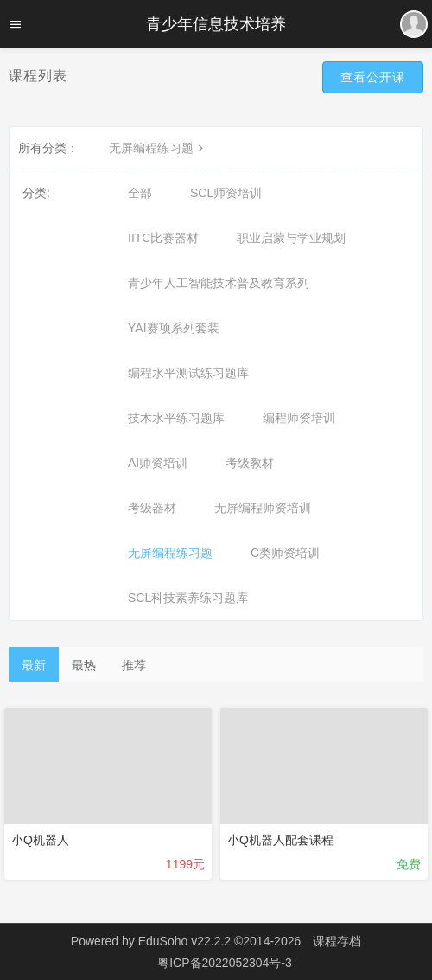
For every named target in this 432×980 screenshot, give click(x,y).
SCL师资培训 (226, 193)
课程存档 (337, 941)
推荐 (134, 665)
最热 (84, 665)
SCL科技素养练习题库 (188, 598)
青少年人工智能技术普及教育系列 (219, 283)
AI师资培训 (158, 463)
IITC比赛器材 (163, 238)
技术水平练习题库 (176, 418)
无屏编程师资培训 (263, 508)
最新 (34, 665)
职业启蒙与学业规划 (291, 238)
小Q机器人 (40, 840)
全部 (140, 193)
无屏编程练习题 (158, 148)
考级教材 (250, 463)
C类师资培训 (285, 553)
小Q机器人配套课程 (280, 840)
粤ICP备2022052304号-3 (225, 963)
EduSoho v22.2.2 (184, 941)
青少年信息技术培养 (216, 24)
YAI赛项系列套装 (174, 328)
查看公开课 (373, 77)
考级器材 (152, 508)
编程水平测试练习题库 (188, 373)
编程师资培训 (299, 418)
